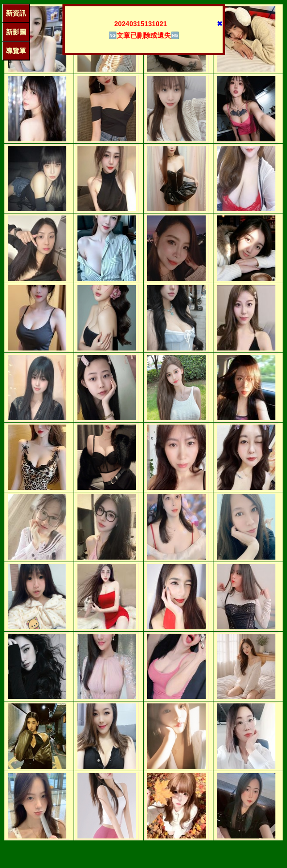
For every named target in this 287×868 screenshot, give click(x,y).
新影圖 (16, 32)
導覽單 (16, 51)
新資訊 (16, 13)
